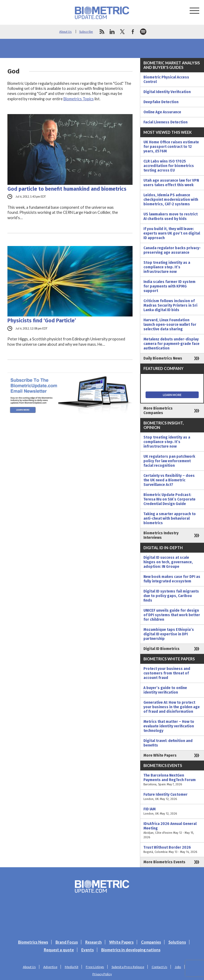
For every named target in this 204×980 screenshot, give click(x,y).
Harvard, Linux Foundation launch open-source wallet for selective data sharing (170, 325)
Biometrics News (33, 942)
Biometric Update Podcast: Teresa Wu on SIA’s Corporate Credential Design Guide (169, 499)
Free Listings (95, 967)
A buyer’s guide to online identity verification (165, 690)
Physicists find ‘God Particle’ (42, 321)
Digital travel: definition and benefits (168, 743)
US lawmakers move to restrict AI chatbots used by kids (171, 216)
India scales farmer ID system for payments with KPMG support (169, 286)
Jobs (178, 967)
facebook (133, 32)
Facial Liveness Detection (165, 122)
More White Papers (160, 755)
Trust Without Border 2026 (172, 850)
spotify (143, 32)
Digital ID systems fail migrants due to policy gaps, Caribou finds (171, 596)
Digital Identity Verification (167, 92)
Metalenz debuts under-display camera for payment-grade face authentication (171, 344)
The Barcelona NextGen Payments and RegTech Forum (172, 780)
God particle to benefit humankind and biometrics (67, 189)
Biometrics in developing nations (131, 950)
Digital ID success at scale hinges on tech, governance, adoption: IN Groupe (168, 562)
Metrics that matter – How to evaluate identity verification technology (169, 726)
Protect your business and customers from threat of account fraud (167, 673)
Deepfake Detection (161, 102)
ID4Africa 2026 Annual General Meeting (172, 831)
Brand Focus (67, 942)
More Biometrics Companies (158, 411)
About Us (65, 32)
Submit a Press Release (128, 967)
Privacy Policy (102, 974)
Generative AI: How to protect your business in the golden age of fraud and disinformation (172, 707)
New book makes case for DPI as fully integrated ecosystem (172, 579)
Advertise (50, 967)
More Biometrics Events (164, 862)
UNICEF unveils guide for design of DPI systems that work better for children (172, 615)
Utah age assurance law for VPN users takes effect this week (171, 183)
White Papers (121, 942)
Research (93, 942)
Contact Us (160, 967)
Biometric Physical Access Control (166, 80)
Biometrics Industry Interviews (161, 535)
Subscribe (86, 32)
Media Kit (72, 967)
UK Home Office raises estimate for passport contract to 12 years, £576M (171, 147)
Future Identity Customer (172, 797)
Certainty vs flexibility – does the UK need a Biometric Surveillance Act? (169, 480)
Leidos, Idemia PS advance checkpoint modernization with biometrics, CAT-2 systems (171, 200)
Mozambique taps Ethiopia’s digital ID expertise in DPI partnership (169, 634)
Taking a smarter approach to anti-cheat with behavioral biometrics (170, 518)
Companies (151, 942)
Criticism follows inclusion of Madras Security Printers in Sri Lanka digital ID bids (170, 305)
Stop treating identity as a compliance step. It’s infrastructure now (167, 267)
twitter (122, 32)
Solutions (177, 942)
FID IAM (172, 811)
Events (88, 950)
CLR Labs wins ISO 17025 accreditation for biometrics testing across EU (169, 166)
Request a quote (59, 950)
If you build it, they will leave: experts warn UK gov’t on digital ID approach (172, 233)
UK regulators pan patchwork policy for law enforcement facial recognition (169, 461)
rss (102, 32)
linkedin (112, 32)
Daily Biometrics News (163, 358)
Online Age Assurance (162, 112)
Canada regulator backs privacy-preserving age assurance (172, 250)
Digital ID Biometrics (161, 649)
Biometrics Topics (79, 99)
